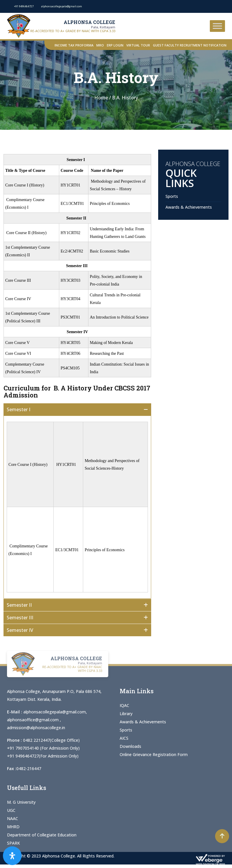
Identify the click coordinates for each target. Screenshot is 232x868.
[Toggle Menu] (217, 26)
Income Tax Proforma (74, 45)
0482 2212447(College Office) (51, 740)
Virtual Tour (138, 45)
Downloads (130, 746)
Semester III (20, 618)
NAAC (13, 818)
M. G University (21, 802)
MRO (100, 45)
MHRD (13, 827)
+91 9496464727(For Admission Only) (43, 756)
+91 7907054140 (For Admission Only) (43, 748)
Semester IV (20, 630)
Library (126, 714)
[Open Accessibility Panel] (12, 856)
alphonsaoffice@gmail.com (33, 720)
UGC (11, 810)
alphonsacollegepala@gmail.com (55, 712)
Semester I (20, 409)
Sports (172, 196)
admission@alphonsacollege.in (36, 728)
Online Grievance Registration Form (154, 754)
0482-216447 (29, 768)
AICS (124, 738)
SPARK (13, 843)
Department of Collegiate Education (42, 835)
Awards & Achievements (189, 207)
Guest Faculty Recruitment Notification (190, 45)
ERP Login (115, 45)
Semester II (21, 605)
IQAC (124, 705)
